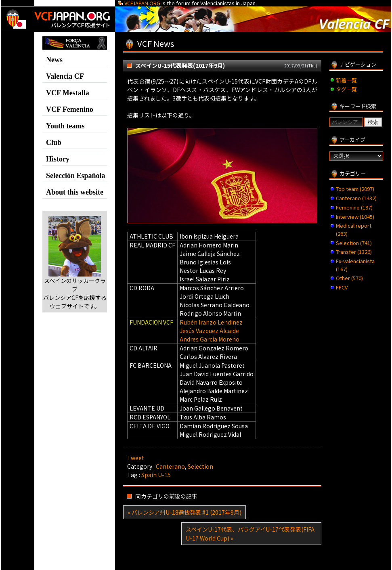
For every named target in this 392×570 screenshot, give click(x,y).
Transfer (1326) (354, 252)
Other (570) (349, 278)
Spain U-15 (156, 475)
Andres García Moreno (210, 339)
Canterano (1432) (356, 198)
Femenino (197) (354, 207)
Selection (200, 466)
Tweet (136, 458)
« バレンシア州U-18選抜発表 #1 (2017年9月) (184, 512)
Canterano (170, 466)
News (54, 60)
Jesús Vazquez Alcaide (209, 331)
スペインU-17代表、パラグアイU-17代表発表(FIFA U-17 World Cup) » (250, 534)
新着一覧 (346, 80)
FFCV (342, 287)
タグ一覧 (346, 89)
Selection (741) (354, 243)
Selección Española (76, 176)
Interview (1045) (355, 217)
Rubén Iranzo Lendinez (211, 322)
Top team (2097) (355, 189)
